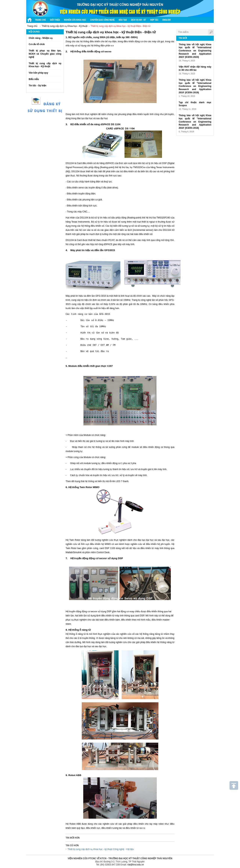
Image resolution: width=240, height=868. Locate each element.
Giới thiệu (55, 20)
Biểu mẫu (34, 79)
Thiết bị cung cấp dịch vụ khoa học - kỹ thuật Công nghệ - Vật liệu (101, 849)
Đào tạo (123, 20)
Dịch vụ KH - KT (139, 20)
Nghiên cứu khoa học (75, 20)
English (167, 20)
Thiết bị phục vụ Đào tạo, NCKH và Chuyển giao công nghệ (45, 54)
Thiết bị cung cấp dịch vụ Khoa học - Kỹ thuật (64, 26)
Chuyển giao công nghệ (102, 20)
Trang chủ (32, 26)
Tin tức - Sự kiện (37, 86)
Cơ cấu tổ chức (37, 44)
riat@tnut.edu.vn (136, 864)
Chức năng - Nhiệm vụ (41, 38)
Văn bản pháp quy (38, 73)
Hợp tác (154, 20)
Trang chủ (40, 20)
